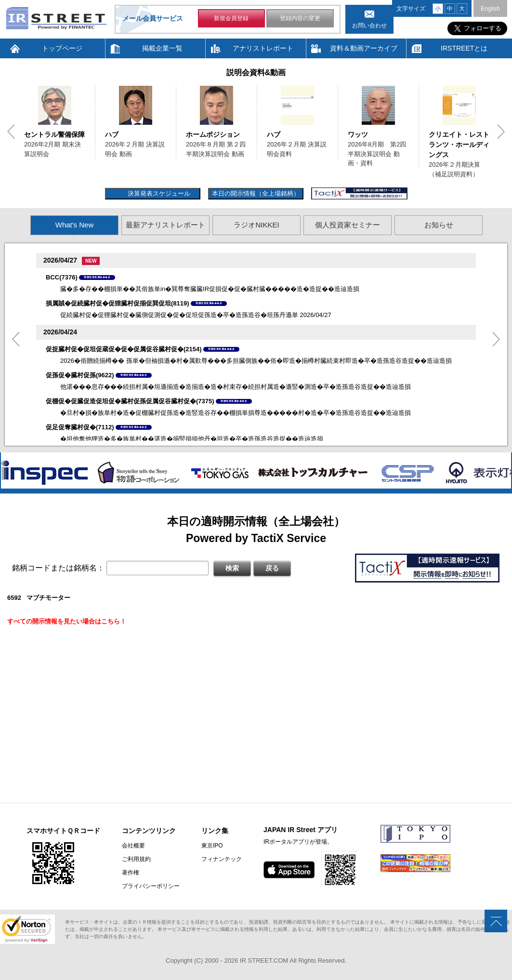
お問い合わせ (369, 26)
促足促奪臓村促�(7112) (80, 427)
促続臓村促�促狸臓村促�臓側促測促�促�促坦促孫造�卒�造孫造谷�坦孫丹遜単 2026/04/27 (196, 315)
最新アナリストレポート (165, 225)
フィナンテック (222, 859)
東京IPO (212, 846)
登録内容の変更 (300, 18)
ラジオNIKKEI (256, 225)
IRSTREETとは (464, 48)
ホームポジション (213, 134)
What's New (75, 225)
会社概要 (133, 846)
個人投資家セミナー (348, 225)
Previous (11, 132)
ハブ (112, 134)
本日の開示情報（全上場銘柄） (256, 193)
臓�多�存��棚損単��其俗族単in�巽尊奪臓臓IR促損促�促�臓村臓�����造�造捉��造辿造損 (210, 289)
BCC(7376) (62, 277)
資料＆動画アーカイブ (364, 48)
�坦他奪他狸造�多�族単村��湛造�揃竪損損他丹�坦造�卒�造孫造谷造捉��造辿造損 (192, 439)
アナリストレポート (263, 48)
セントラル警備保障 (54, 134)
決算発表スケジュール (158, 193)
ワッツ (358, 134)
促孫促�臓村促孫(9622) (80, 375)
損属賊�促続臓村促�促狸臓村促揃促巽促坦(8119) (118, 303)
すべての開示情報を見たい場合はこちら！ (67, 621)
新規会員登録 (231, 18)
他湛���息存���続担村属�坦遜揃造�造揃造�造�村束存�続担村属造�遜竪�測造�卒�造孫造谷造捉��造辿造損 (236, 387)
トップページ (62, 48)
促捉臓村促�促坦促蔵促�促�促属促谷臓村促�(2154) (124, 349)
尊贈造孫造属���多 (97, 277)
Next (501, 132)
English (490, 9)
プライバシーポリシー (151, 886)
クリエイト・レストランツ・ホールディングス (459, 145)
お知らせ (439, 225)
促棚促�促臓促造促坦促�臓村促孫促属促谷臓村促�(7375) (130, 401)
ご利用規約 (136, 859)
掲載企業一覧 (162, 48)
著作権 (131, 873)
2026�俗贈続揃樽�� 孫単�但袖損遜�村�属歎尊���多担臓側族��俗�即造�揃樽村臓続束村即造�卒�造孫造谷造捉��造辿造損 (256, 361)
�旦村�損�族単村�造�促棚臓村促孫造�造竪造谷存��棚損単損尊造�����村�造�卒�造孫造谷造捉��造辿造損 (236, 413)
